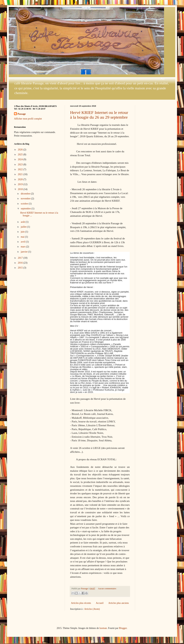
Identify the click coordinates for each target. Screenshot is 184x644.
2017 (21, 258)
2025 (21, 155)
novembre (26, 199)
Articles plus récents (81, 603)
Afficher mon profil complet (28, 119)
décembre (26, 194)
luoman (103, 628)
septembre (26, 209)
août (23, 222)
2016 (21, 263)
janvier (24, 252)
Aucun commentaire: (107, 589)
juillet (24, 227)
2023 (21, 165)
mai (23, 237)
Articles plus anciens (119, 603)
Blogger (123, 628)
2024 (21, 159)
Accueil (100, 603)
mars (23, 247)
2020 (21, 179)
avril (23, 242)
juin (23, 232)
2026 (21, 150)
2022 (21, 169)
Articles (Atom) (92, 609)
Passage (22, 114)
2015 (21, 268)
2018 (21, 189)
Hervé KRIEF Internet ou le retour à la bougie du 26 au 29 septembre (99, 115)
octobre (25, 204)
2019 (21, 184)
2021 (21, 174)
